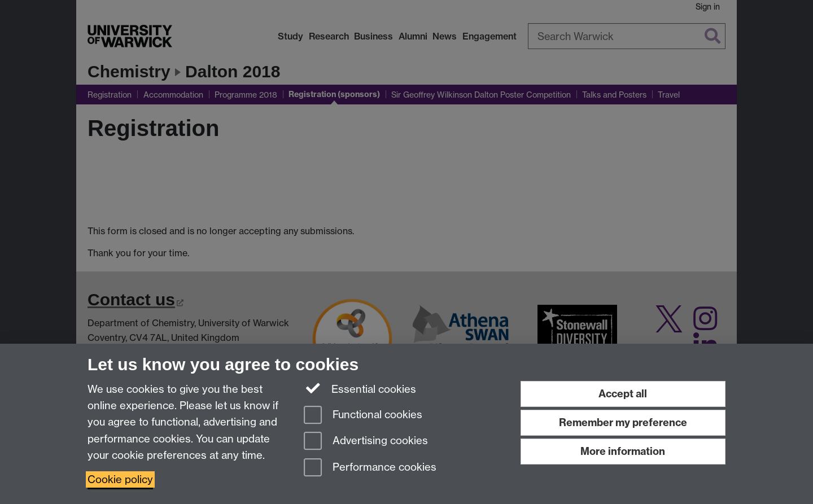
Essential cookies (360, 388)
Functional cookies (363, 416)
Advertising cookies (366, 442)
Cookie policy (120, 479)
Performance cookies (370, 468)
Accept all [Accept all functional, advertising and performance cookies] (623, 394)
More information (623, 451)
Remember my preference (623, 422)
